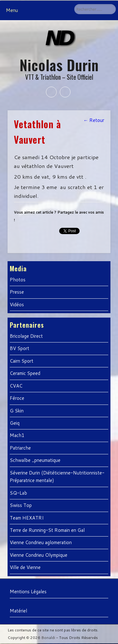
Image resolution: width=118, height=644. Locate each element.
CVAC (16, 386)
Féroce (17, 398)
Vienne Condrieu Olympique (39, 555)
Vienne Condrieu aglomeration (41, 542)
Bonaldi (48, 638)
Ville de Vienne (25, 567)
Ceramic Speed (25, 373)
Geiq (15, 423)
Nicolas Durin (59, 65)
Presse (17, 292)
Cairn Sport (22, 361)
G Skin (17, 411)
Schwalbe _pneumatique (35, 460)
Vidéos (17, 305)
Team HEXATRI (27, 518)
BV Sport (20, 348)
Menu (12, 10)
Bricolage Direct (26, 336)
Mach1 (17, 435)
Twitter (65, 92)
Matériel (18, 611)
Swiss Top (21, 505)
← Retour (94, 120)
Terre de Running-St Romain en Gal (47, 530)
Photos (18, 280)
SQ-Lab (18, 493)
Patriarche (20, 448)
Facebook (51, 92)
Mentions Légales (28, 592)
